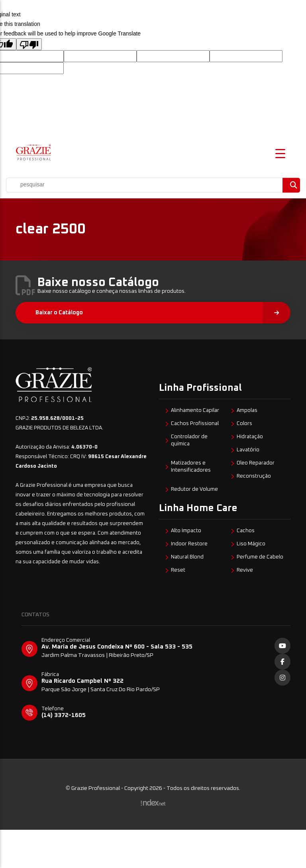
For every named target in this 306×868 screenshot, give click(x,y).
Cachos (246, 531)
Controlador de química (189, 440)
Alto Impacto (186, 531)
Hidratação (250, 437)
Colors (244, 424)
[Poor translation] (29, 44)
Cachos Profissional (195, 424)
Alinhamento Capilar (195, 410)
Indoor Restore (189, 544)
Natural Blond (187, 557)
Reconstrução (254, 476)
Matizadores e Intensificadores (191, 467)
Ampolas (247, 410)
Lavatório (248, 450)
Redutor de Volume (194, 489)
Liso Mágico (251, 544)
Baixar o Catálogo (163, 313)
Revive (245, 570)
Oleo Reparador (256, 463)
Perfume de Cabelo (260, 557)
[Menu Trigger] (280, 153)
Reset (178, 570)
